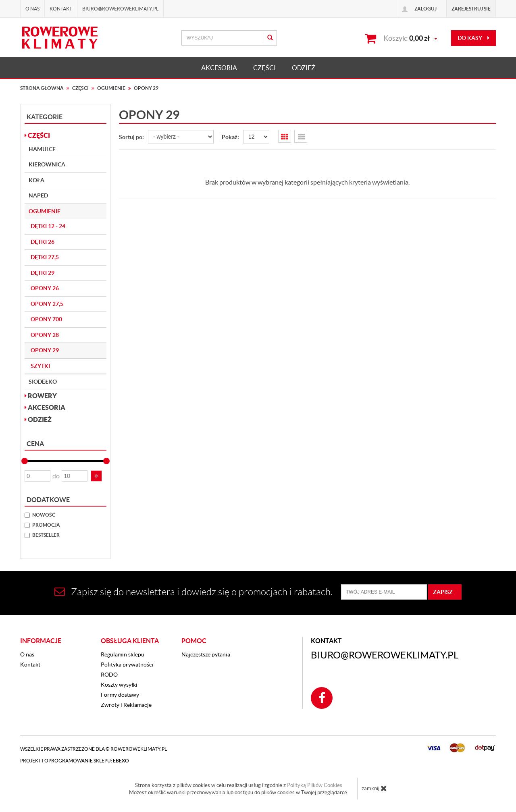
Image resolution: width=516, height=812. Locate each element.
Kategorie (45, 117)
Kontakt (61, 9)
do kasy (473, 38)
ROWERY (41, 396)
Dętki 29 (43, 273)
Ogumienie (45, 211)
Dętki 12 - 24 (48, 226)
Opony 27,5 (47, 304)
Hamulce (42, 149)
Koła (36, 180)
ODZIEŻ (304, 68)
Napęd (38, 195)
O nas (32, 9)
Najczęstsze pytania (206, 654)
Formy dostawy (120, 695)
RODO (109, 675)
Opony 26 (45, 288)
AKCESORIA (219, 68)
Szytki (40, 366)
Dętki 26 (43, 242)
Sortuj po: (131, 137)
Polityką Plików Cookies (315, 785)
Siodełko (43, 382)
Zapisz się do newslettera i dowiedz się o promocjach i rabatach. (193, 592)
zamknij (374, 788)
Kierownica (47, 164)
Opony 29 (45, 350)
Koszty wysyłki (119, 685)
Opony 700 (46, 319)
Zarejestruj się (471, 9)
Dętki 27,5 (45, 257)
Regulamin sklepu (123, 654)
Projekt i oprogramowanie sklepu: (75, 761)
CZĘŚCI (264, 68)
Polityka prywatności (127, 665)
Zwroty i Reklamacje (126, 705)
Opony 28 (45, 335)
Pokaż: (230, 137)
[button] (96, 476)
